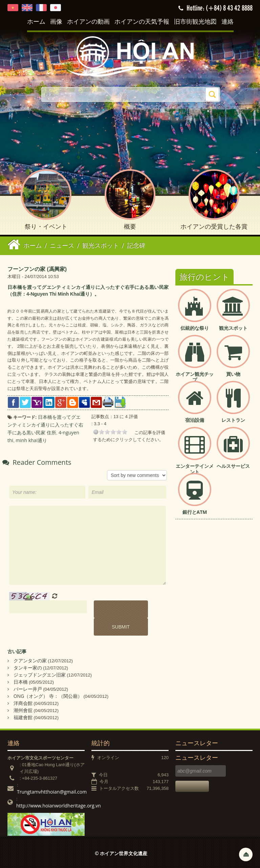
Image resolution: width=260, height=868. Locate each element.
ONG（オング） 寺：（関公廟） (48, 696)
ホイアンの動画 (88, 22)
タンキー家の (28, 668)
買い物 (233, 374)
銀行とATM (195, 512)
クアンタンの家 (30, 660)
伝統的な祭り (195, 328)
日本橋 (21, 682)
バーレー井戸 (28, 689)
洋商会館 (23, 703)
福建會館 (23, 717)
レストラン (233, 420)
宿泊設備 (195, 420)
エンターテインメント (195, 469)
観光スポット (233, 328)
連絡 (227, 22)
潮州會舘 (23, 710)
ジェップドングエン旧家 (40, 675)
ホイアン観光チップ (195, 377)
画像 (56, 22)
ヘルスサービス (233, 466)
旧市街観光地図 (195, 22)
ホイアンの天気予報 (142, 22)
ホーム (36, 22)
